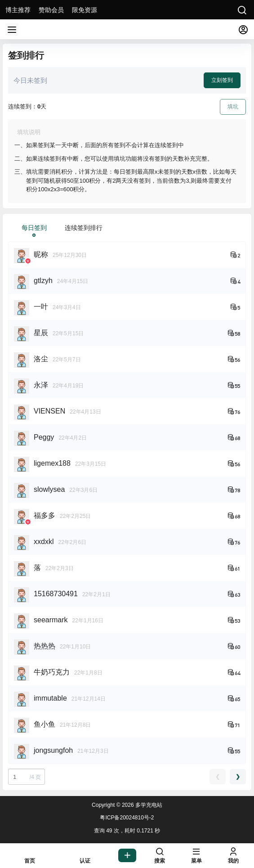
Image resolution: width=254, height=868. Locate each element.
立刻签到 (222, 80)
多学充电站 (148, 805)
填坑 (233, 107)
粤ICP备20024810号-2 (127, 818)
